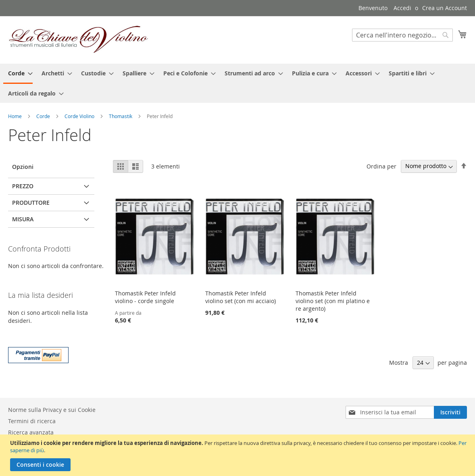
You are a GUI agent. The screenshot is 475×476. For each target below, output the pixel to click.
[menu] (237, 83)
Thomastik (121, 116)
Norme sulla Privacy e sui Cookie (52, 410)
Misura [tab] (23, 219)
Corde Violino (80, 116)
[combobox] (402, 35)
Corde (44, 116)
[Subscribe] (450, 412)
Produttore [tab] (31, 203)
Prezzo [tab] (23, 186)
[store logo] (79, 39)
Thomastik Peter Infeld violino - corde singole (145, 297)
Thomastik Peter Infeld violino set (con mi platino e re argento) (333, 301)
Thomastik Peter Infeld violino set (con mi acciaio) (241, 297)
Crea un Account (445, 8)
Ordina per (381, 166)
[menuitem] (18, 74)
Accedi (402, 8)
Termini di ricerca (32, 421)
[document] (239, 455)
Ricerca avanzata (31, 432)
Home (16, 116)
